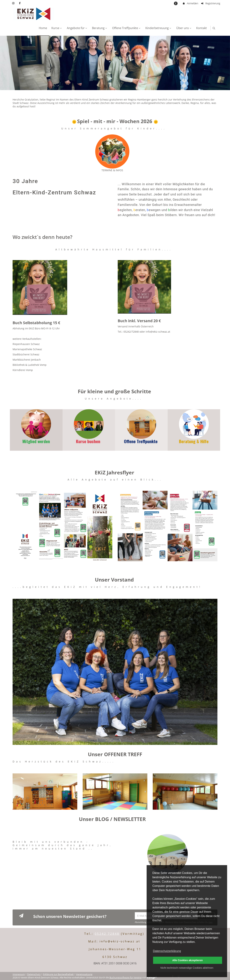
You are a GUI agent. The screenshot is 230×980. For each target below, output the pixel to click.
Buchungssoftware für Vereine (126, 977)
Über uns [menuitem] (184, 28)
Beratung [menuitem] (100, 28)
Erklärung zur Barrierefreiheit (58, 973)
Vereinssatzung (84, 973)
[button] (214, 28)
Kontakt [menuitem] (202, 28)
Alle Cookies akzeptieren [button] (188, 960)
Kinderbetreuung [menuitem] (159, 28)
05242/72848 (131, 332)
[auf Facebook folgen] (20, 3)
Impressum (19, 973)
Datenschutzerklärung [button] (167, 951)
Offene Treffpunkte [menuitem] (127, 28)
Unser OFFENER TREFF (115, 754)
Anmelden (190, 3)
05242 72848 (107, 933)
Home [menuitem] (43, 28)
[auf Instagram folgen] (14, 3)
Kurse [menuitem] (57, 28)
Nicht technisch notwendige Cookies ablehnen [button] (187, 968)
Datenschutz (34, 973)
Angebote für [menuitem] (77, 28)
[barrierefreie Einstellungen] (176, 3)
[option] (115, 63)
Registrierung (211, 3)
